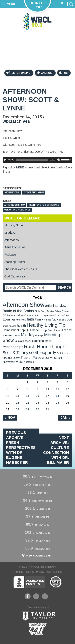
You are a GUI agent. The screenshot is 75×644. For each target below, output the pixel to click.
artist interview (56, 306)
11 (57, 389)
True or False (31, 358)
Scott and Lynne (34, 192)
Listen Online (18, 73)
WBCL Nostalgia (25, 362)
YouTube (36, 596)
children (19, 315)
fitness (48, 320)
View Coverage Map (40, 556)
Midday (28, 335)
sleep (70, 353)
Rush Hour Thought (45, 347)
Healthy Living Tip (46, 325)
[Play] (5, 160)
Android (45, 73)
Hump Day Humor (50, 330)
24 (48, 403)
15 (28, 396)
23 (38, 403)
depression (48, 315)
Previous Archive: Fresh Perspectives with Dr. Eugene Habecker (21, 448)
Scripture (61, 353)
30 (38, 409)
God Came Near (15, 276)
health (21, 325)
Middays (10, 233)
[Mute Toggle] (58, 160)
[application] (37, 160)
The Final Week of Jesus (21, 269)
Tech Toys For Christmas (44, 205)
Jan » (65, 418)
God (69, 320)
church (39, 315)
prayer (48, 341)
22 (28, 403)
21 (18, 403)
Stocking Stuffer (15, 262)
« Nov (10, 418)
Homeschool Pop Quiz (17, 330)
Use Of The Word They (17, 210)
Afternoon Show (15, 205)
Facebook (27, 596)
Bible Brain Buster (44, 311)
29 (28, 409)
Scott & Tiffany (15, 353)
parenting (38, 341)
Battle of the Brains (18, 311)
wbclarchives (16, 121)
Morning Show (14, 225)
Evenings (9, 319)
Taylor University (38, 615)
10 (48, 389)
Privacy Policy (44, 572)
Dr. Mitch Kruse (62, 315)
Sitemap (58, 572)
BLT (4, 315)
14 (18, 396)
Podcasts (10, 255)
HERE (20, 167)
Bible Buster (62, 311)
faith (30, 319)
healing (12, 326)
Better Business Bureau (29, 582)
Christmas (29, 315)
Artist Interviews (15, 247)
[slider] (32, 160)
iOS (63, 73)
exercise (21, 320)
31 (48, 409)
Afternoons (12, 192)
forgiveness (59, 320)
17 (48, 396)
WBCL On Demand (22, 218)
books (10, 315)
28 (18, 409)
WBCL (46, 358)
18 (57, 396)
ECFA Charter (56, 582)
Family (39, 319)
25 (57, 403)
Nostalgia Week (23, 341)
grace (5, 326)
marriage (14, 335)
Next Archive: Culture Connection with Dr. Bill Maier (56, 450)
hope (36, 330)
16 (38, 396)
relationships (13, 347)
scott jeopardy (42, 352)
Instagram (45, 596)
